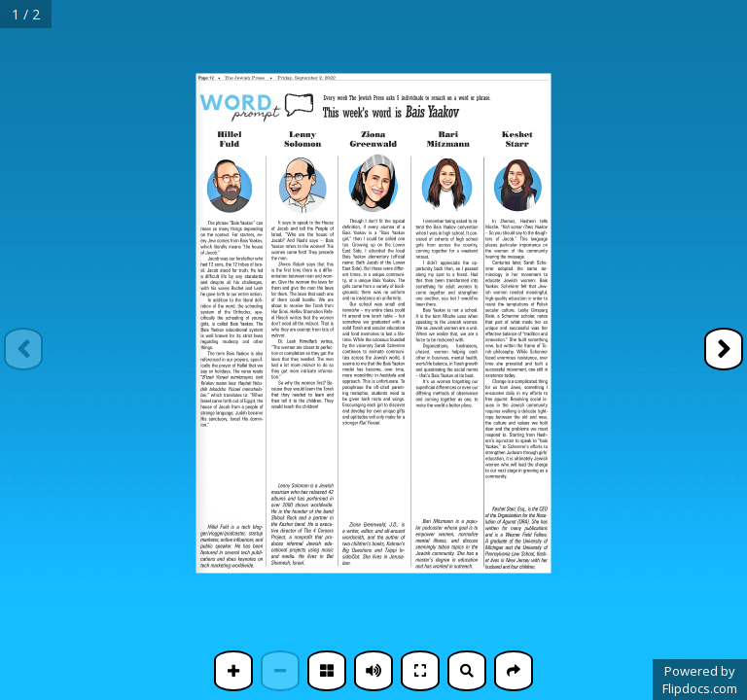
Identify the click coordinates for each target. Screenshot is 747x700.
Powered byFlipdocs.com (700, 680)
